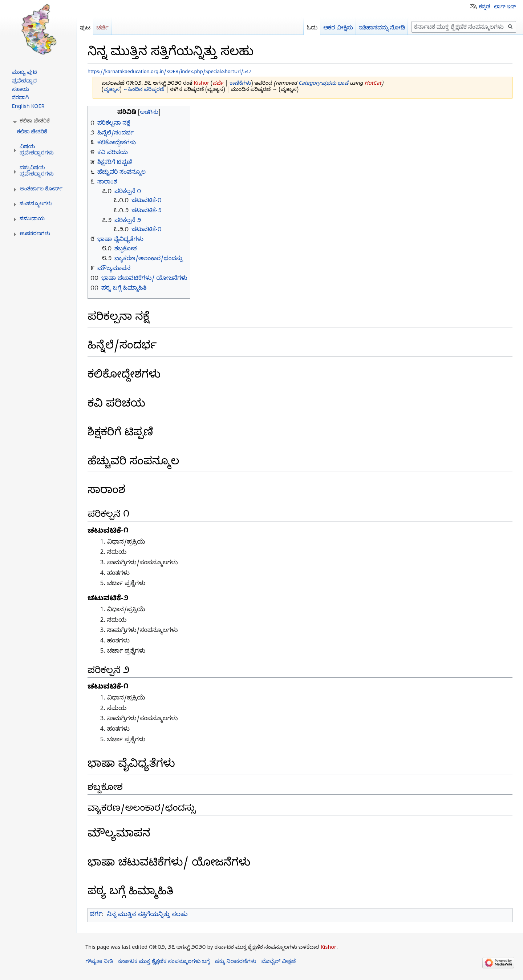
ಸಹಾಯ (21, 90)
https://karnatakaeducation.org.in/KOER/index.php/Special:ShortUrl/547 (169, 72)
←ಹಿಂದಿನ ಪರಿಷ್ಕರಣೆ (144, 90)
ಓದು (312, 29)
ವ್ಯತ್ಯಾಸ (112, 90)
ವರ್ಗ (96, 915)
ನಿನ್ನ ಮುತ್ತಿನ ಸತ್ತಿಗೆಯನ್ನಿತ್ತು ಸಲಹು (147, 915)
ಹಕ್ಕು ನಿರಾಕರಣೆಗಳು (236, 962)
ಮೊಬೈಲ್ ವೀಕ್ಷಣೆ (279, 962)
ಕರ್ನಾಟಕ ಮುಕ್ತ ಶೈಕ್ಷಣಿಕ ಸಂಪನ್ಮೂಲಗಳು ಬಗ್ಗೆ (164, 962)
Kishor (329, 948)
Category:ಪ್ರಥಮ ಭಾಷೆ (323, 84)
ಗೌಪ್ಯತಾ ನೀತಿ (99, 962)
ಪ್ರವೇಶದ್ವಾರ (24, 82)
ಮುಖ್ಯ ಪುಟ (25, 73)
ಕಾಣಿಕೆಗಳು (240, 84)
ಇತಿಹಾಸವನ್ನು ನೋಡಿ (382, 29)
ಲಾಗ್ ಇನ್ (505, 8)
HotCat (373, 84)
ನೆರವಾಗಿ (21, 98)
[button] (35, 122)
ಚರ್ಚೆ (218, 84)
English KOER (28, 107)
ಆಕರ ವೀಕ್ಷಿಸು (338, 29)
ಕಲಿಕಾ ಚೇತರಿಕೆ (32, 133)
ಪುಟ (85, 29)
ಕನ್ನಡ (485, 7)
